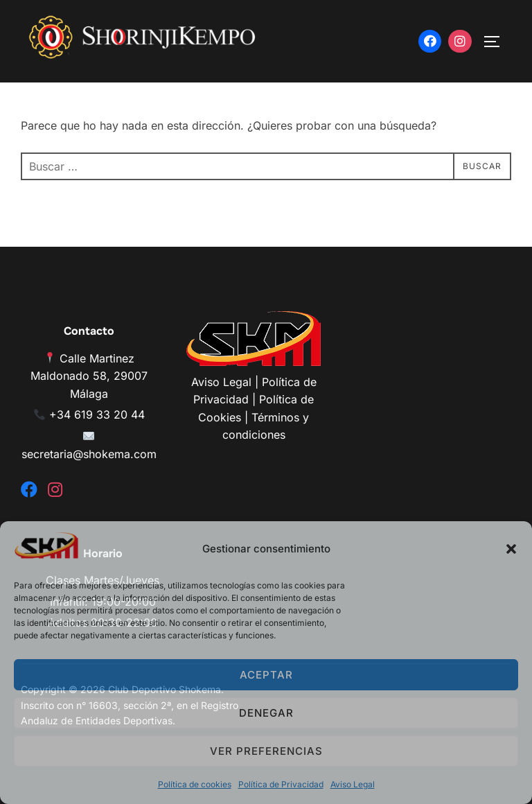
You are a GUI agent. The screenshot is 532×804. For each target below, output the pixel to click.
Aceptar (266, 675)
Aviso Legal (353, 784)
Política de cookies (195, 784)
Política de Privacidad (281, 784)
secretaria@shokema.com (89, 454)
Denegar (266, 713)
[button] (511, 549)
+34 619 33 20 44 (97, 414)
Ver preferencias (266, 751)
